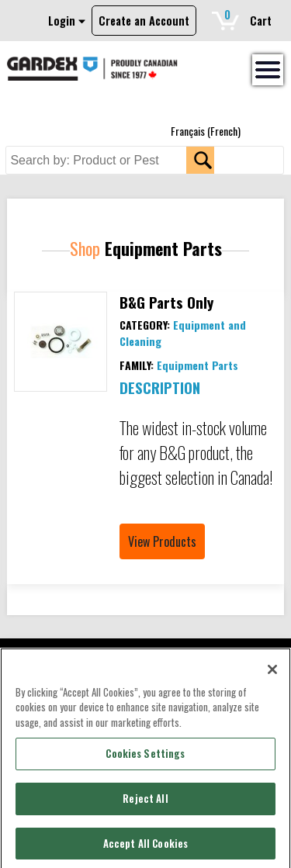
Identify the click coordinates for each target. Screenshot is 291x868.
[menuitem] (206, 131)
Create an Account (144, 21)
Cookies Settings (145, 759)
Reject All (145, 804)
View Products (162, 541)
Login (67, 21)
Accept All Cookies (145, 849)
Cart (248, 17)
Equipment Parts (197, 365)
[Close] (272, 675)
